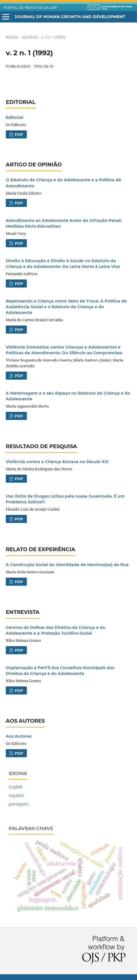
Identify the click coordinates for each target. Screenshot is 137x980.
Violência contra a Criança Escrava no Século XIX (57, 462)
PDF (18, 134)
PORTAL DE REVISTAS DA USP (30, 8)
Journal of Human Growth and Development (70, 17)
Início (12, 37)
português (19, 804)
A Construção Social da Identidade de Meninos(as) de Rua (67, 565)
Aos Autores (19, 736)
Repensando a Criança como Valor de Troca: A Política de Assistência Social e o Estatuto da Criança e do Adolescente (66, 307)
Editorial (15, 117)
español (16, 795)
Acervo (30, 37)
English (16, 787)
